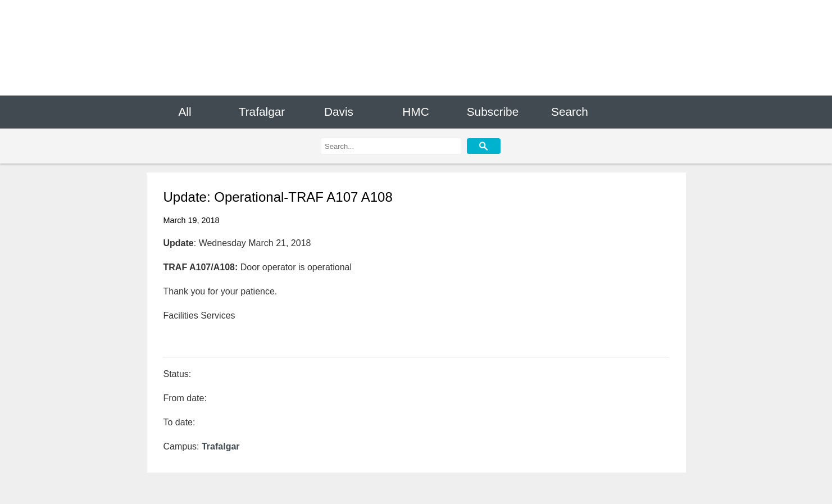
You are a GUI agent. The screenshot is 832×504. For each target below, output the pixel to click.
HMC (415, 112)
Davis (339, 112)
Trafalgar (262, 112)
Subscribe (493, 112)
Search (570, 112)
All (185, 112)
